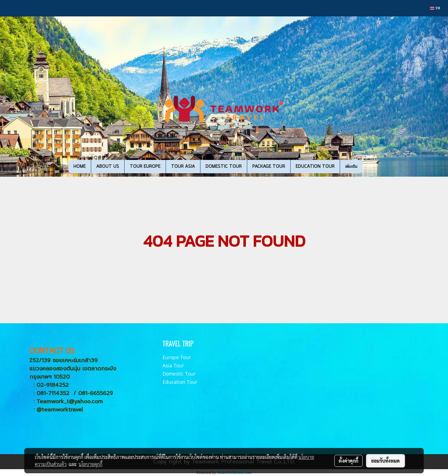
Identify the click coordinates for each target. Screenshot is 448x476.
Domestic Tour (179, 374)
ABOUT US (108, 167)
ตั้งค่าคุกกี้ (348, 461)
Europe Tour (177, 357)
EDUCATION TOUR (315, 167)
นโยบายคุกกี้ (90, 464)
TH (435, 8)
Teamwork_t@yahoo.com (70, 402)
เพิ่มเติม (351, 167)
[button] (373, 167)
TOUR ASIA (183, 167)
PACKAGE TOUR (269, 167)
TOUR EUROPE (145, 167)
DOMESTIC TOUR (224, 167)
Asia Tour (173, 365)
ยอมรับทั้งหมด (386, 461)
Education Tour (180, 382)
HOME (80, 167)
